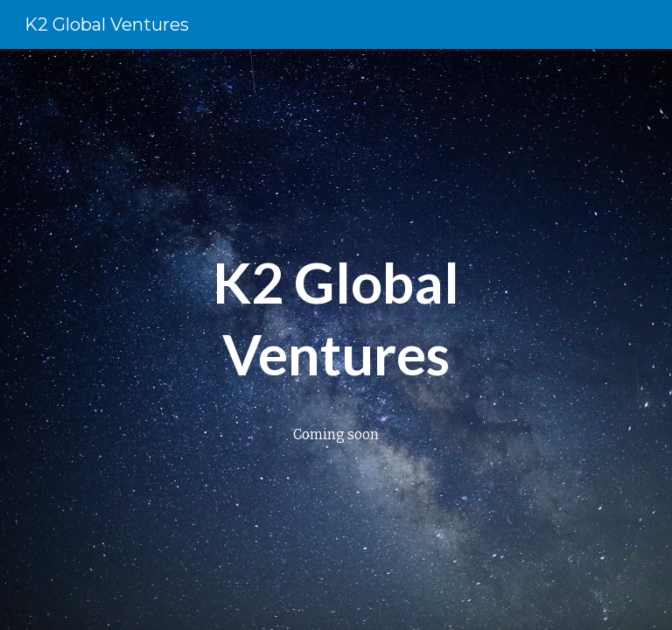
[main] (336, 316)
